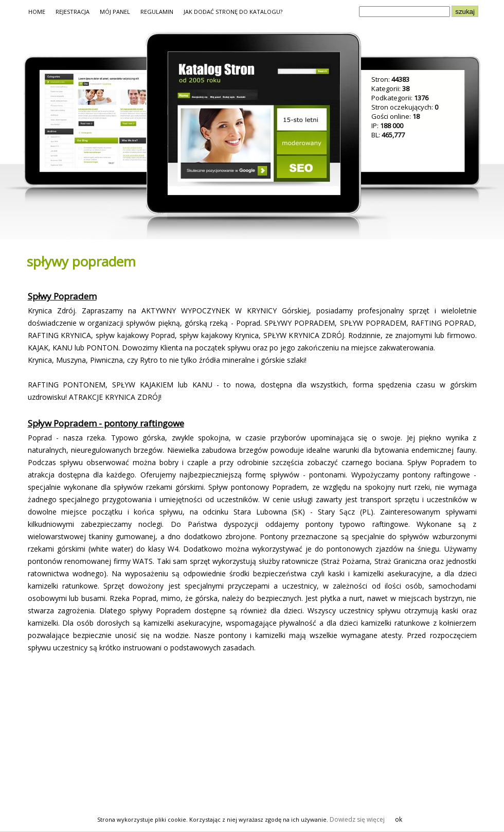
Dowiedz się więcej (357, 819)
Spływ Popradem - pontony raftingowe (106, 423)
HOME (37, 12)
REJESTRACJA (73, 12)
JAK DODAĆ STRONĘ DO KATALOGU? (233, 12)
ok (399, 819)
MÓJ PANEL (115, 12)
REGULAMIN (157, 12)
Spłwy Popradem (62, 296)
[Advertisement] (111, 734)
